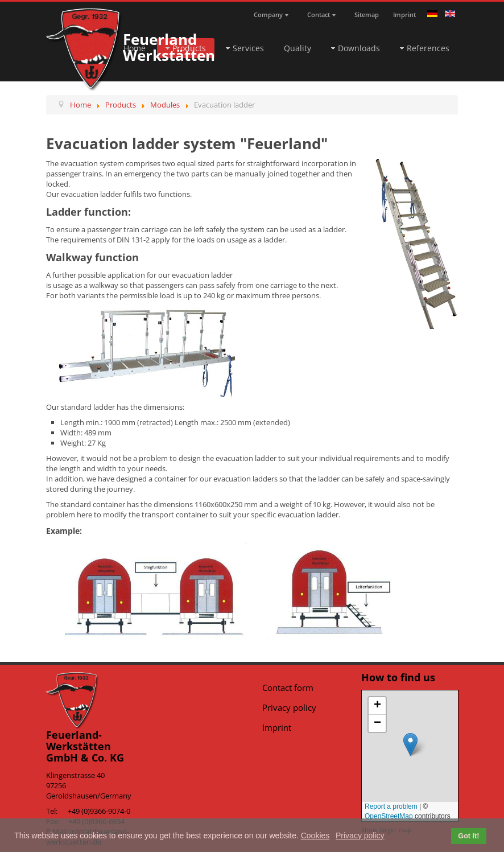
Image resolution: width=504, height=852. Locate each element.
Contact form (288, 688)
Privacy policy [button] (360, 835)
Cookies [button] (315, 835)
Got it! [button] (468, 836)
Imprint (277, 727)
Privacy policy (289, 707)
